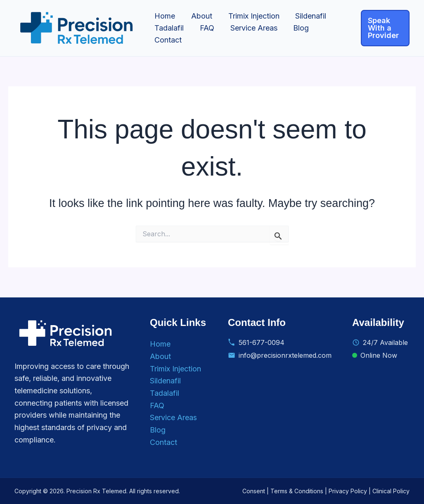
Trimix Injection (251, 16)
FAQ (205, 28)
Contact (168, 40)
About (200, 16)
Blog (297, 28)
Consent (254, 491)
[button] (385, 28)
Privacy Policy (348, 491)
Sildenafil (307, 16)
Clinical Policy (391, 491)
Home (164, 16)
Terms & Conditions (297, 491)
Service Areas (251, 28)
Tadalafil (169, 28)
